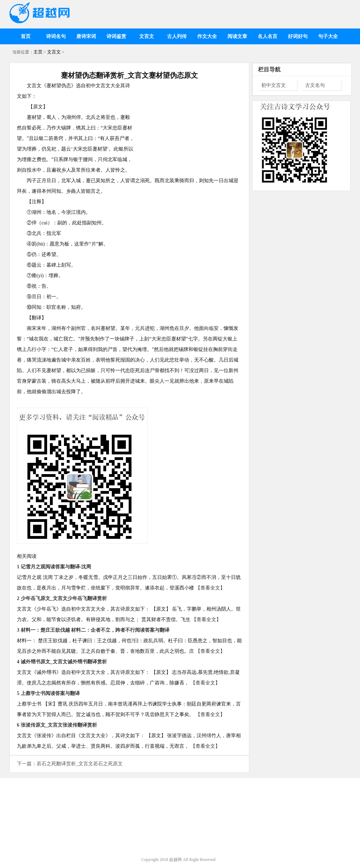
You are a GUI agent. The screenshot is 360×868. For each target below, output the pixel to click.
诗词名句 (56, 36)
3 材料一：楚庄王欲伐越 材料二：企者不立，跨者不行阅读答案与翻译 (93, 630)
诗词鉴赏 (116, 36)
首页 (26, 36)
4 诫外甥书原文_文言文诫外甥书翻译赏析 (62, 662)
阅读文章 (237, 36)
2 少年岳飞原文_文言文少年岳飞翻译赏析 (62, 598)
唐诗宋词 (86, 36)
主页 (38, 52)
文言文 (147, 36)
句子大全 (328, 36)
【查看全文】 (210, 588)
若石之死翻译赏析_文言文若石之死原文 (80, 764)
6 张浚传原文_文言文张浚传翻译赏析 (57, 725)
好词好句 (298, 36)
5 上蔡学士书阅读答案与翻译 (48, 693)
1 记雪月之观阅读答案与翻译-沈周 (54, 567)
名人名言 (268, 36)
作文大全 (207, 36)
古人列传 (177, 36)
